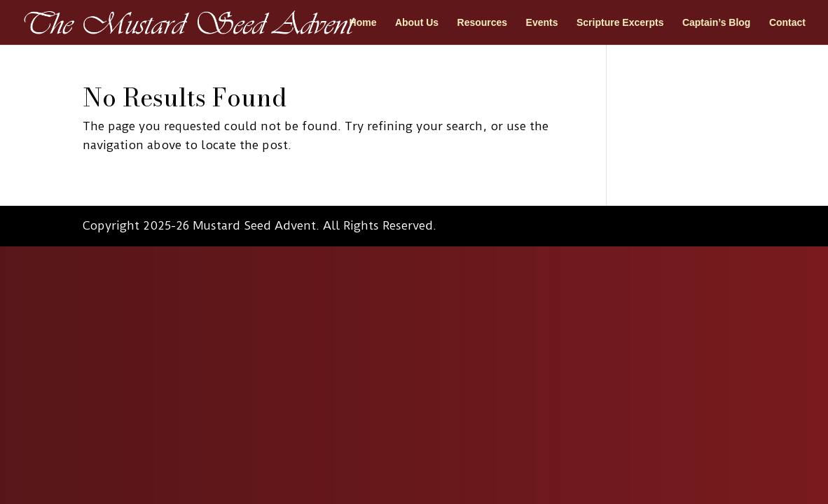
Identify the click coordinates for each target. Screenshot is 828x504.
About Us (417, 23)
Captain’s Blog (717, 23)
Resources (483, 23)
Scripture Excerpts (620, 23)
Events (542, 23)
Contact (787, 23)
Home (363, 23)
